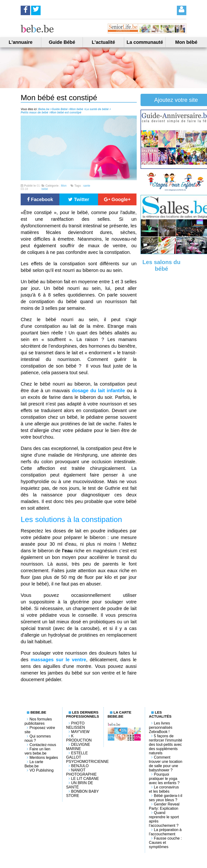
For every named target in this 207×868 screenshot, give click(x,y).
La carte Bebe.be (34, 764)
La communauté (145, 42)
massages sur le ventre (58, 660)
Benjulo (80, 766)
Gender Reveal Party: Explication (164, 806)
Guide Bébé (62, 42)
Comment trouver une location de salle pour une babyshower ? (166, 764)
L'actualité (103, 42)
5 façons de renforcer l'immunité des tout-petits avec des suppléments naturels (165, 744)
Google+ (117, 199)
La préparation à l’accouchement (165, 832)
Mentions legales (44, 758)
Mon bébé (186, 42)
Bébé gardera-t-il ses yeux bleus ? (165, 798)
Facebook (40, 199)
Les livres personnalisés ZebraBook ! (161, 727)
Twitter (79, 199)
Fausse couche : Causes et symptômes (165, 843)
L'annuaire (21, 42)
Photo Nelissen (76, 725)
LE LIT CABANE (85, 779)
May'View (80, 732)
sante (87, 186)
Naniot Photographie (82, 772)
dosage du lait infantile (99, 391)
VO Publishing (41, 770)
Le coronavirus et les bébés (164, 789)
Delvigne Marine (78, 747)
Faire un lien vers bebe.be (37, 751)
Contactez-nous (43, 745)
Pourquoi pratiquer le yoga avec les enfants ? (164, 779)
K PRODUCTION (79, 738)
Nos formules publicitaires (38, 721)
